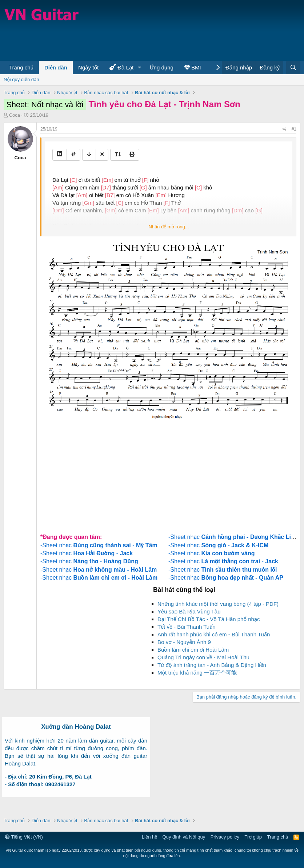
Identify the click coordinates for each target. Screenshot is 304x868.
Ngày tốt (88, 67)
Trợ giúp (253, 837)
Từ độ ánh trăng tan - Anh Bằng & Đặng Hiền (212, 665)
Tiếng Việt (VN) (24, 837)
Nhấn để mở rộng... (169, 227)
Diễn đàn (56, 67)
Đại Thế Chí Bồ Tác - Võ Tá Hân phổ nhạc (209, 619)
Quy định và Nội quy (184, 837)
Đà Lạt (121, 67)
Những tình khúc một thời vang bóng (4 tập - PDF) (218, 604)
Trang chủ (21, 67)
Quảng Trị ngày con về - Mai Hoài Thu (203, 657)
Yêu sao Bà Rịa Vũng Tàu (189, 611)
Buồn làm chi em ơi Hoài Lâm (193, 650)
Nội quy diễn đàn (21, 79)
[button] (139, 67)
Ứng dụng (162, 67)
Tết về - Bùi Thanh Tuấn (187, 627)
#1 (294, 129)
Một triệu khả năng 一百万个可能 (197, 673)
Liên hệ (149, 837)
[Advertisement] (136, 37)
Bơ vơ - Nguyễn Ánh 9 (184, 642)
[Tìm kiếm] (293, 67)
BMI (193, 67)
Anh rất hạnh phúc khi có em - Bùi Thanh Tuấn (214, 634)
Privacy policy (225, 837)
